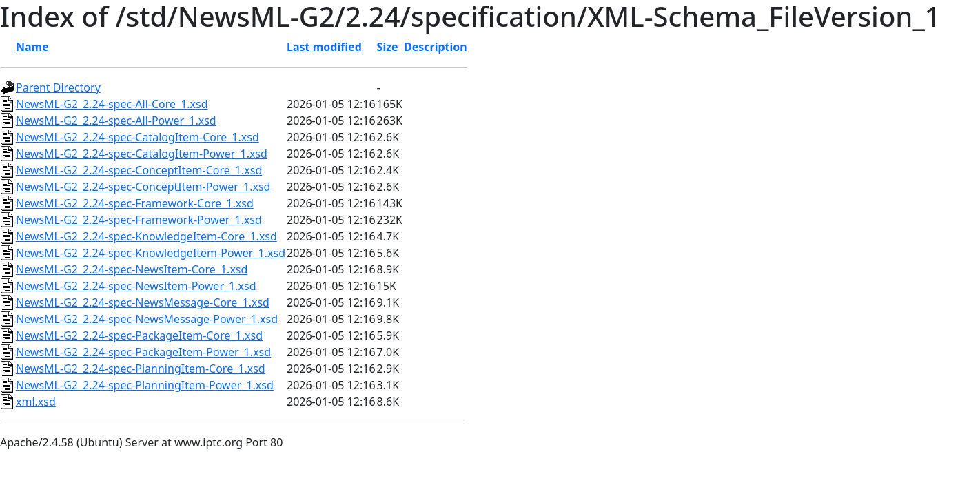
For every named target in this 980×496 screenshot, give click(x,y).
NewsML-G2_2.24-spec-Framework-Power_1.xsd (139, 220)
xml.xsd (36, 402)
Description (436, 47)
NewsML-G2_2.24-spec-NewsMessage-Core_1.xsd (143, 302)
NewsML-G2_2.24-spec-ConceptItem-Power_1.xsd (143, 187)
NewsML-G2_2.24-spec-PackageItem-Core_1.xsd (139, 335)
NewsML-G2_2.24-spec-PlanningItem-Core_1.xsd (141, 369)
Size (388, 47)
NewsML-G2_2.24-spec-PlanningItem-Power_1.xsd (145, 385)
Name (32, 47)
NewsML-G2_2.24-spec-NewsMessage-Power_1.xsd (147, 319)
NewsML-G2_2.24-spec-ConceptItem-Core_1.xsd (139, 170)
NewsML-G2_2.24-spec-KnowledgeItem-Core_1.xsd (146, 236)
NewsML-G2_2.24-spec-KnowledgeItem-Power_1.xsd (151, 253)
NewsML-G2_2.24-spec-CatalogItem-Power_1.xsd (142, 154)
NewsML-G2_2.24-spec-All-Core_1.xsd (112, 104)
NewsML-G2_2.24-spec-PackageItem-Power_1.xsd (143, 352)
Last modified (324, 47)
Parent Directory (58, 87)
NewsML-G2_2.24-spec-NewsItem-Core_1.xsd (132, 269)
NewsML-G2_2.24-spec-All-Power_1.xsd (116, 121)
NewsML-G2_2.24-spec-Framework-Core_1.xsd (135, 203)
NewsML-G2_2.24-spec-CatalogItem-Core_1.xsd (137, 137)
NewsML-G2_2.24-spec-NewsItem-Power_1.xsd (136, 286)
